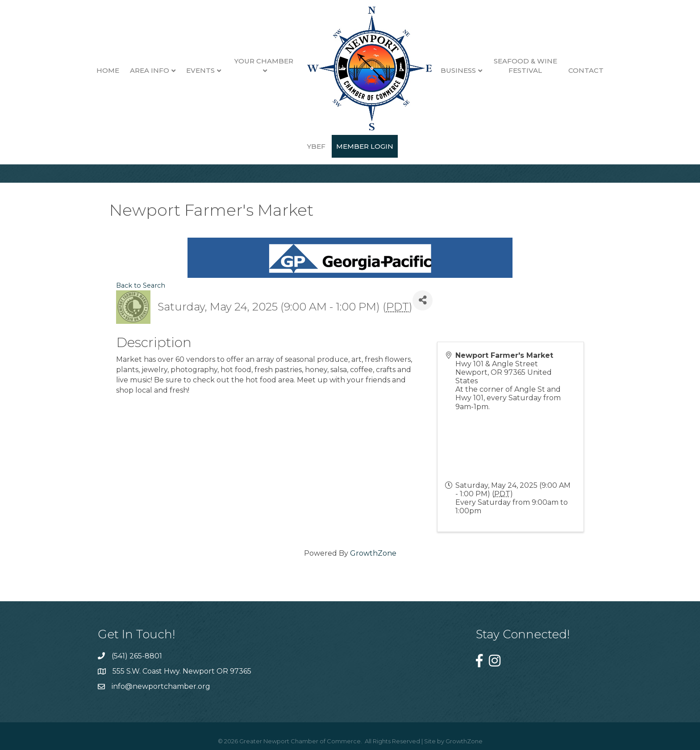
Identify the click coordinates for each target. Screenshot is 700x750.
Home (93, 70)
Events (186, 70)
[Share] (423, 300)
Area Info (135, 70)
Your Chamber (250, 61)
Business (444, 70)
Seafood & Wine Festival (511, 66)
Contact (572, 70)
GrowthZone (373, 553)
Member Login (350, 146)
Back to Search (141, 285)
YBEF (609, 70)
